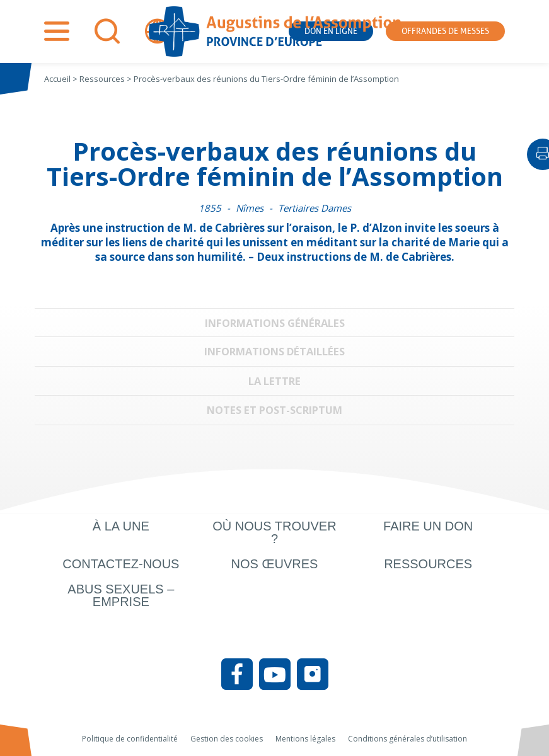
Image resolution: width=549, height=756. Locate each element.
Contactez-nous (121, 564)
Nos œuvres (275, 564)
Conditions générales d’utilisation (407, 739)
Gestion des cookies (227, 739)
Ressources (428, 564)
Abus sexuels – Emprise (121, 595)
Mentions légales (305, 739)
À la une (121, 526)
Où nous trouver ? (274, 532)
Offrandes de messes (445, 31)
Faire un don (428, 526)
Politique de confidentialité (130, 739)
